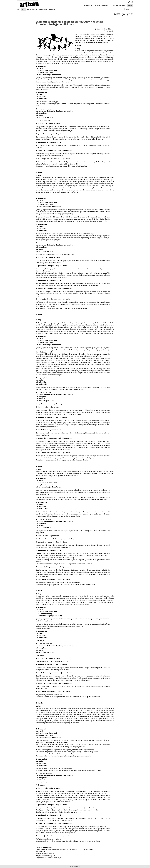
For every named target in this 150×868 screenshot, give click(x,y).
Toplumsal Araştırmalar (47, 9)
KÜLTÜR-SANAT (101, 6)
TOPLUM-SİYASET (118, 6)
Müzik (29, 9)
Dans (23, 9)
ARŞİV (130, 6)
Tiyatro (35, 9)
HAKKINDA (88, 6)
